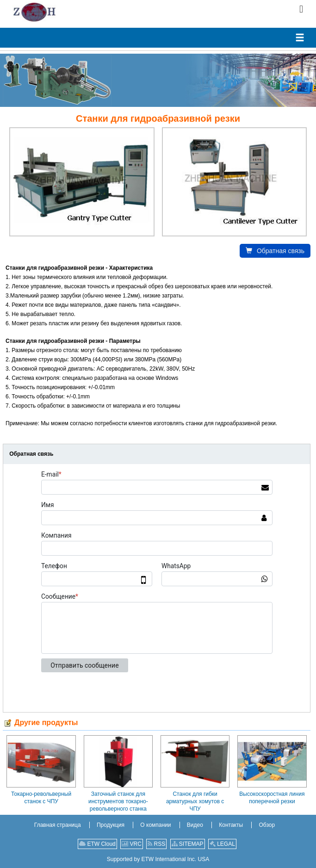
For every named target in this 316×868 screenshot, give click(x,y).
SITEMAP (188, 844)
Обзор (267, 825)
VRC (132, 844)
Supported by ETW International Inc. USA (158, 859)
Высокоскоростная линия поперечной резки (272, 798)
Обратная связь (275, 251)
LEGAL (222, 844)
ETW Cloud (97, 844)
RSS (156, 844)
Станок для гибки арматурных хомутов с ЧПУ (195, 801)
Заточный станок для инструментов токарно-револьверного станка (118, 801)
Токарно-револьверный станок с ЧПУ (41, 798)
